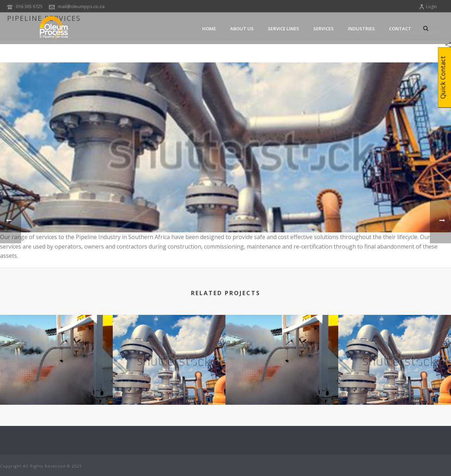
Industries (361, 29)
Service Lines (283, 29)
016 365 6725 (29, 6)
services (323, 29)
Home (209, 29)
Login (428, 7)
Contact (400, 29)
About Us (242, 29)
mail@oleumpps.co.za (81, 6)
